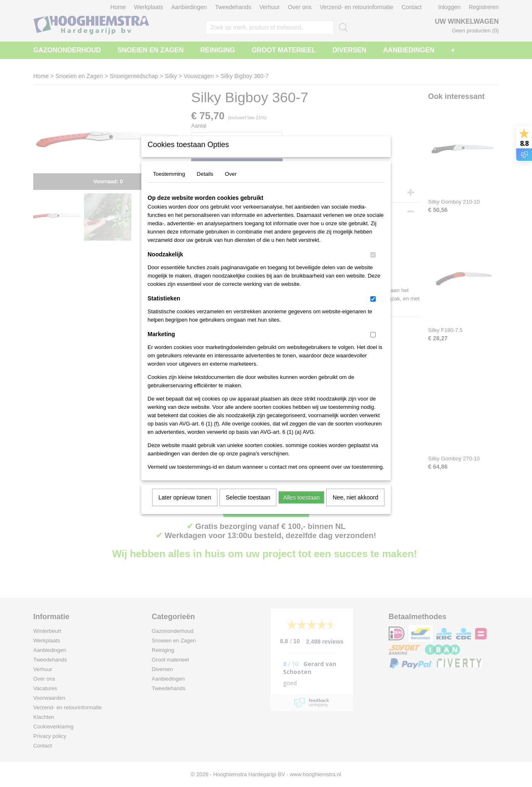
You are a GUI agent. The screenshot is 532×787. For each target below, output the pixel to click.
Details (205, 185)
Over (231, 185)
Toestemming (169, 185)
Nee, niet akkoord (355, 508)
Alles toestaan (301, 508)
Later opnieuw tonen (185, 508)
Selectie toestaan (248, 508)
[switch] (373, 266)
